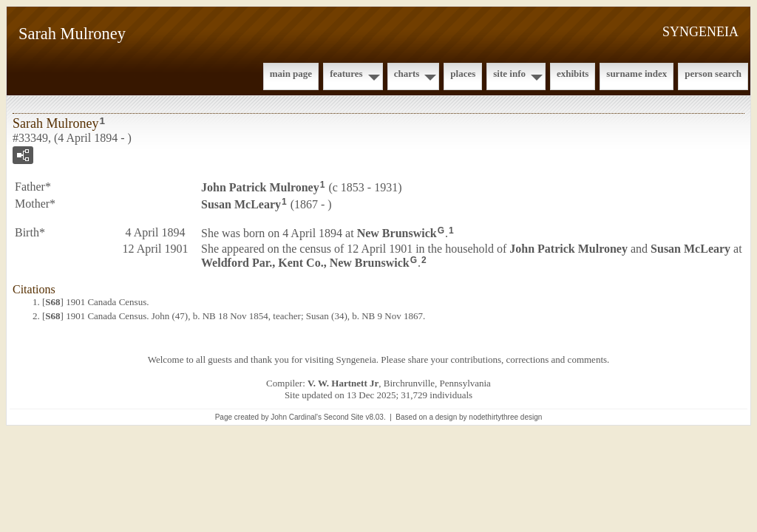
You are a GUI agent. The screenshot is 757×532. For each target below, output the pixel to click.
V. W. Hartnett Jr (343, 383)
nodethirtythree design (505, 417)
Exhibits (573, 74)
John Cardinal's (296, 417)
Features (346, 74)
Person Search (713, 74)
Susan (241, 204)
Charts (407, 74)
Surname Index (637, 74)
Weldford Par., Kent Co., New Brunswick (305, 263)
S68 (52, 302)
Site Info (509, 74)
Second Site (344, 417)
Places (463, 74)
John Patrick (260, 187)
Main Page (291, 74)
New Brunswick (397, 232)
